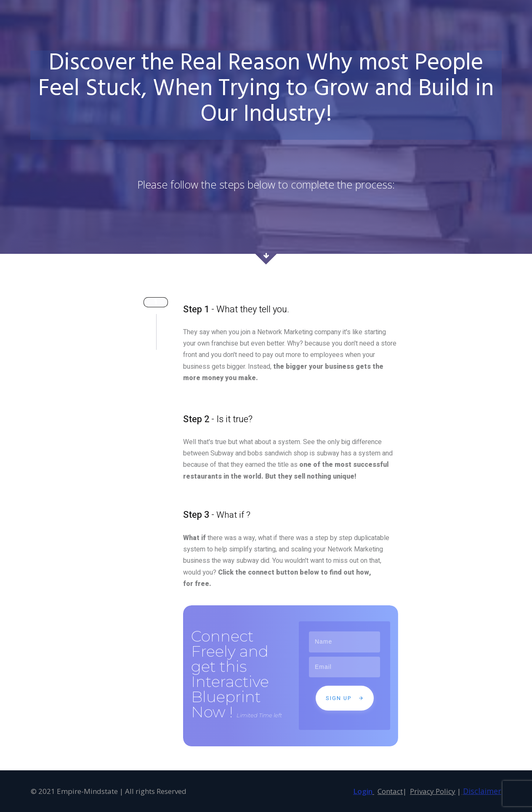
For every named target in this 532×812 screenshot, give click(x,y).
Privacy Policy (433, 791)
